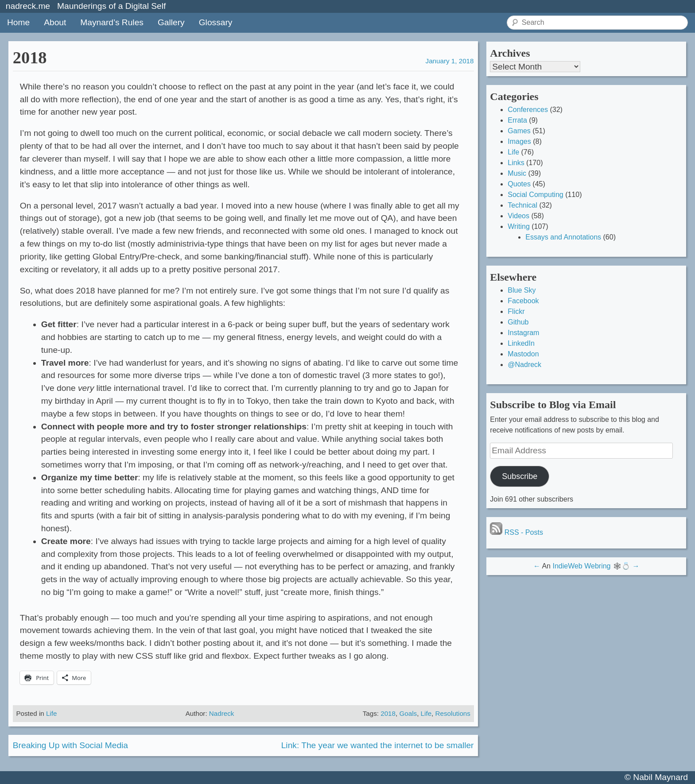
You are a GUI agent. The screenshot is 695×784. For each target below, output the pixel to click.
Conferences (528, 110)
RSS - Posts (516, 532)
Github (518, 322)
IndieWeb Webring (581, 566)
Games (519, 131)
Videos (518, 216)
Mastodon (523, 354)
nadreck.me (28, 6)
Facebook (523, 301)
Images (519, 141)
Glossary (216, 22)
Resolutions (453, 713)
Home (18, 22)
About (55, 22)
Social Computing (535, 195)
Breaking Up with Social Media (70, 745)
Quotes (519, 184)
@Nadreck (524, 365)
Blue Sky (522, 290)
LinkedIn (521, 343)
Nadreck (222, 713)
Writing (519, 226)
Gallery (171, 22)
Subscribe (520, 476)
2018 (388, 713)
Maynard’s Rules (112, 22)
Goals (408, 713)
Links (516, 163)
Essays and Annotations (563, 237)
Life (52, 713)
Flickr (516, 311)
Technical (522, 205)
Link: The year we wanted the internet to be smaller (378, 745)
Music (517, 173)
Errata (517, 120)
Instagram (523, 333)
